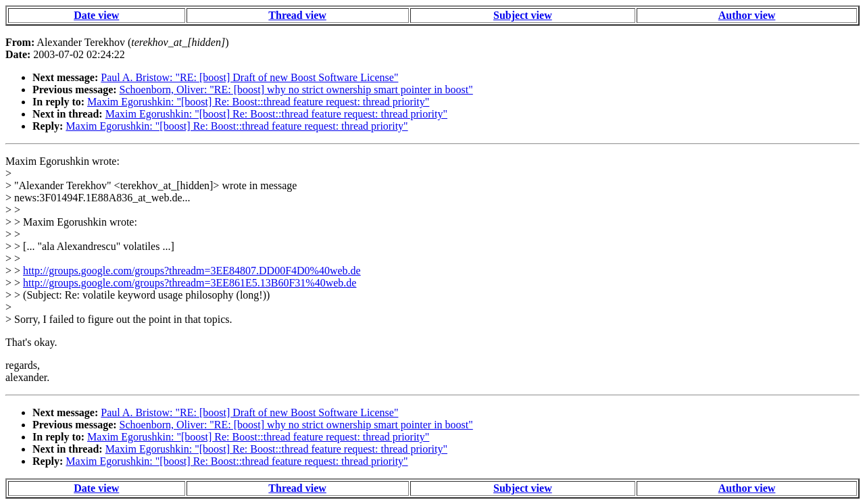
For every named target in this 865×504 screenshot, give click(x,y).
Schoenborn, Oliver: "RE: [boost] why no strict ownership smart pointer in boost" (296, 90)
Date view (96, 15)
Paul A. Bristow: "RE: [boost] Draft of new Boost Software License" (249, 77)
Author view (747, 15)
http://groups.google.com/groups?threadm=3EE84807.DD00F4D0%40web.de (192, 271)
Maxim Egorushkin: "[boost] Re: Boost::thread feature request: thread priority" (258, 102)
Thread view (297, 15)
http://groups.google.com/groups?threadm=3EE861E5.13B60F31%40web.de (190, 283)
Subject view (523, 15)
